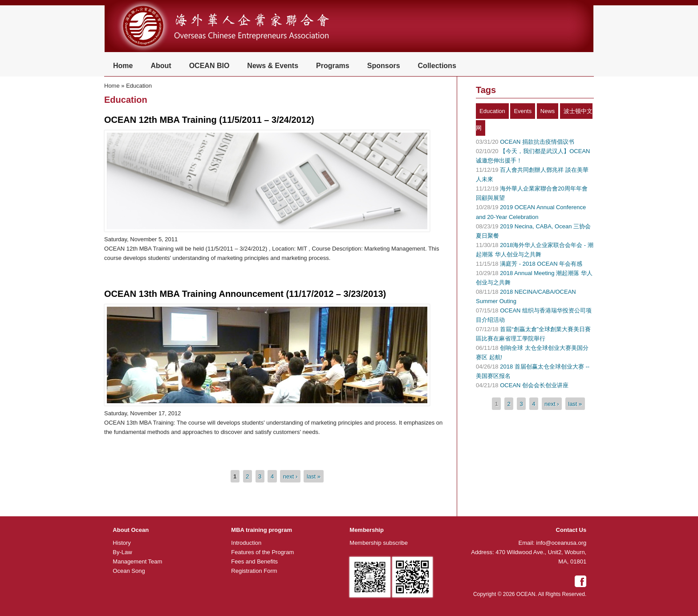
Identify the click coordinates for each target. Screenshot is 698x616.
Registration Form (254, 571)
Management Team (137, 561)
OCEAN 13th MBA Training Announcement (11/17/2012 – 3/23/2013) (245, 294)
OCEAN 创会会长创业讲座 (534, 385)
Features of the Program (262, 552)
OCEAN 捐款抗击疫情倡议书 (537, 142)
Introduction (246, 543)
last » (314, 476)
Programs (333, 66)
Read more (125, 272)
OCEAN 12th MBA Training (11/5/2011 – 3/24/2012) (209, 120)
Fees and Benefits (254, 561)
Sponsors (384, 66)
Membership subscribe (379, 543)
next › (290, 476)
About (161, 66)
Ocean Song (129, 571)
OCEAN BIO (209, 66)
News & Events (273, 66)
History (122, 543)
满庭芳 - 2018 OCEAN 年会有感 (541, 264)
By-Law (122, 552)
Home (123, 66)
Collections (437, 66)
